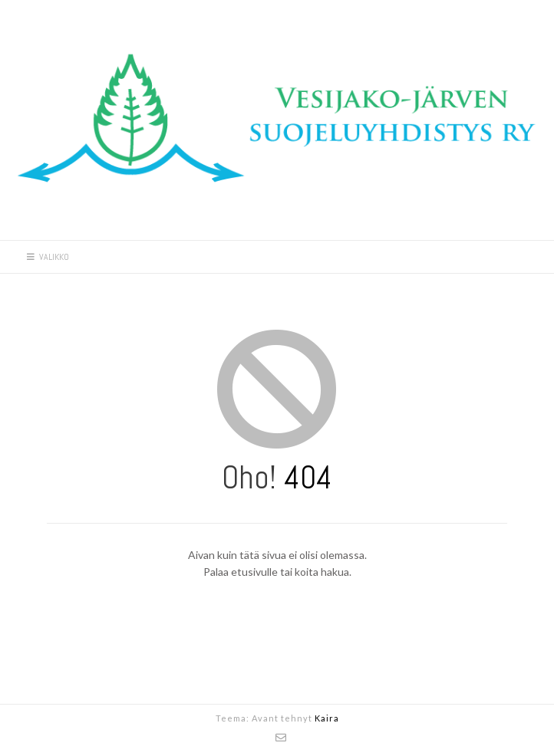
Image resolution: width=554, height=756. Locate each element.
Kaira (327, 718)
